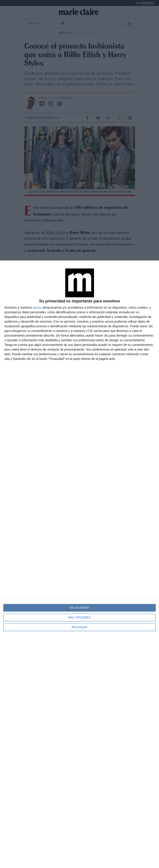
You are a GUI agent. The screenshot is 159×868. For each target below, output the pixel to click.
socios (37, 308)
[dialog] (79, 564)
